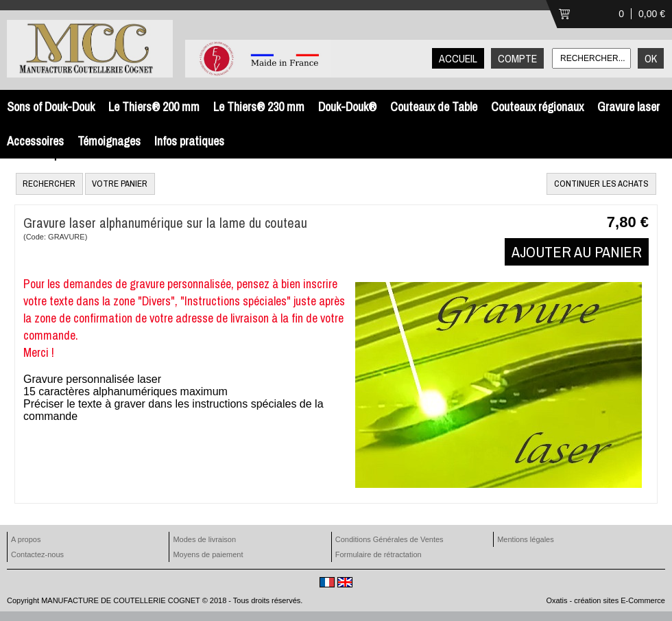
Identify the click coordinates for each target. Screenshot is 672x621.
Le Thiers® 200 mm (154, 107)
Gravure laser (628, 107)
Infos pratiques (189, 141)
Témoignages (109, 141)
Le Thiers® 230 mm (259, 107)
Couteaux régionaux (537, 107)
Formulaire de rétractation (379, 554)
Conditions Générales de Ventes (389, 539)
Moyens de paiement (208, 554)
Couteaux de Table (434, 107)
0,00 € (652, 14)
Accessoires (35, 141)
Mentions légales (526, 539)
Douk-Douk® (347, 107)
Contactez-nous (37, 554)
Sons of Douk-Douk (51, 107)
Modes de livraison (204, 539)
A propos (26, 539)
